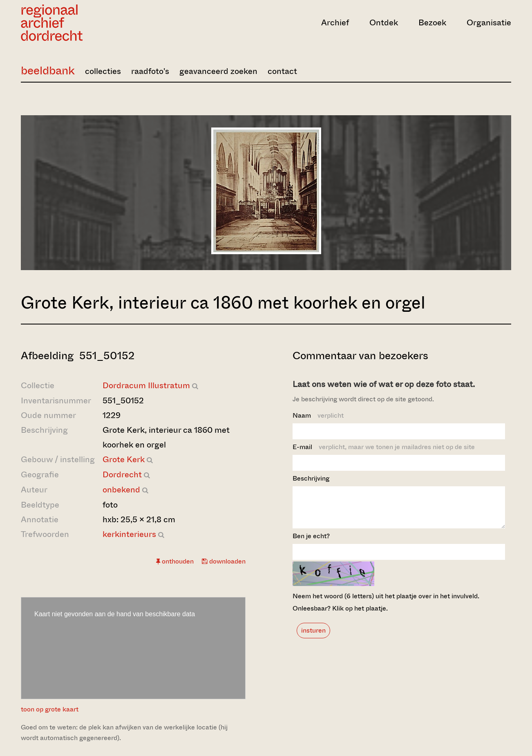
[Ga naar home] (94, 23)
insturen (313, 638)
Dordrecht (122, 475)
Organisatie (489, 23)
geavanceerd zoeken (218, 71)
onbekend (121, 490)
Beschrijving (311, 478)
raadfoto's (150, 71)
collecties (103, 71)
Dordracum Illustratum (146, 386)
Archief (335, 23)
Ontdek (384, 23)
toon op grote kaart (50, 709)
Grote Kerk (124, 460)
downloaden (224, 561)
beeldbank (48, 70)
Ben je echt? (311, 543)
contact (282, 71)
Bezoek (432, 23)
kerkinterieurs (129, 534)
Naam (318, 415)
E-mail (384, 447)
